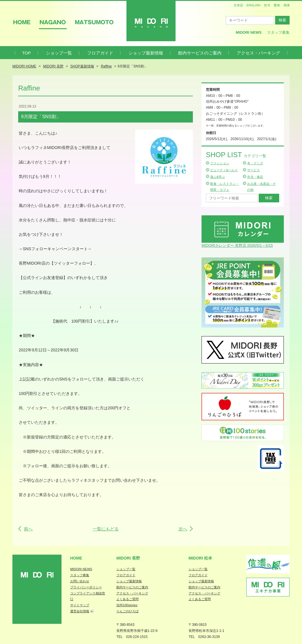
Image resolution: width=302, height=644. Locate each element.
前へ (28, 529)
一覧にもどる (106, 529)
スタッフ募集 (278, 32)
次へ (183, 529)
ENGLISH (253, 5)
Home (76, 558)
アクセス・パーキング (258, 53)
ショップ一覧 (59, 53)
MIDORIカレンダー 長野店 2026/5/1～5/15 (237, 245)
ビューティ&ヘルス (224, 170)
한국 (267, 5)
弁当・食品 (255, 177)
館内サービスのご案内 (200, 53)
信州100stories (127, 605)
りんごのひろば (127, 611)
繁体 (277, 5)
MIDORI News (249, 32)
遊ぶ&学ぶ (218, 177)
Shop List (236, 155)
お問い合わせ (80, 581)
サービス (253, 170)
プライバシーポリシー (86, 587)
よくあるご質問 (127, 599)
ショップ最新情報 (146, 53)
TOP (26, 53)
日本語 (238, 5)
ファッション (220, 163)
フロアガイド (100, 53)
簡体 (287, 5)
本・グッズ (255, 163)
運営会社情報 (80, 611)
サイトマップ (80, 605)
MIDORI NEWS (81, 569)
